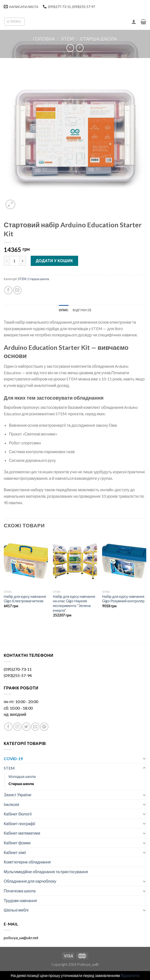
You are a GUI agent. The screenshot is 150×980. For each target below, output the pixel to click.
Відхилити (130, 975)
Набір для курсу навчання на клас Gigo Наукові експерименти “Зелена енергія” (74, 603)
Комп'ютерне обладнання (27, 862)
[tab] (64, 310)
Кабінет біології (18, 814)
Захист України (17, 795)
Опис (64, 310)
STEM (68, 39)
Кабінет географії (20, 824)
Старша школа (99, 39)
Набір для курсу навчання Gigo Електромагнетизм (25, 599)
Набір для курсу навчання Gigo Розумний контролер (123, 599)
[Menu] (14, 22)
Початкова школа (20, 891)
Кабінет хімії (15, 852)
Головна (44, 39)
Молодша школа (22, 776)
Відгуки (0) (82, 310)
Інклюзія (11, 804)
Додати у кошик (54, 261)
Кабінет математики (22, 833)
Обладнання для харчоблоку (30, 881)
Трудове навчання (20, 900)
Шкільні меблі (16, 910)
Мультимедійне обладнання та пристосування (46, 872)
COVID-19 (13, 759)
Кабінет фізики (17, 843)
